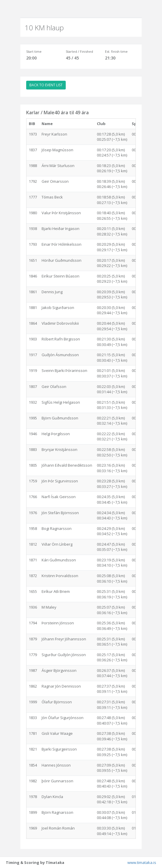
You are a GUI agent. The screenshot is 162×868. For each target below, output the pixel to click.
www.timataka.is (142, 862)
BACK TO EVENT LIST (46, 85)
